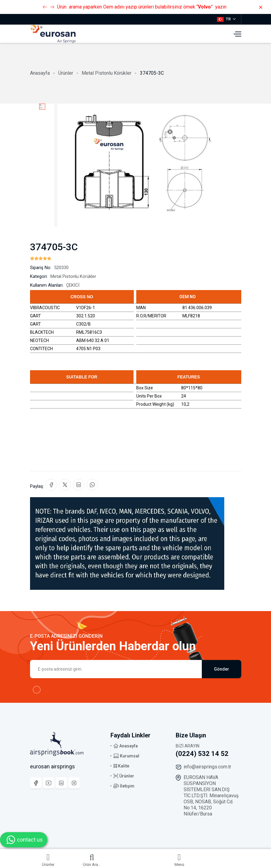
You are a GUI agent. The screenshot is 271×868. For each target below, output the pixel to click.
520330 (61, 268)
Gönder (222, 669)
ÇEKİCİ (73, 285)
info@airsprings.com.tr (207, 767)
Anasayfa (40, 73)
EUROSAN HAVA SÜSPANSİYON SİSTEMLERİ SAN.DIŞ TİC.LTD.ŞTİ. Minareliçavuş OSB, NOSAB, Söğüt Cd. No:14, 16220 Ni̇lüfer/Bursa (211, 796)
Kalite (121, 766)
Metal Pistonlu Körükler (107, 73)
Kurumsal (126, 756)
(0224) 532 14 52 (202, 754)
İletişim (124, 786)
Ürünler (66, 73)
